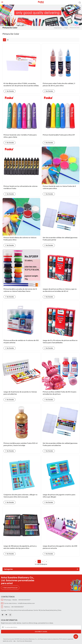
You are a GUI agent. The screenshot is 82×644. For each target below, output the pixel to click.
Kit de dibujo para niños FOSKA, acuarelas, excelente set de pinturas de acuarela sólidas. (21, 85)
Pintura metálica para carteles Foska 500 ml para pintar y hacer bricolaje (20, 444)
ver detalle (10, 91)
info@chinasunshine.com (26, 603)
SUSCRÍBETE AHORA (41, 632)
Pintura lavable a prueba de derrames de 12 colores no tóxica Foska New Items (20, 290)
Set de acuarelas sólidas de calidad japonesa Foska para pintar (60, 239)
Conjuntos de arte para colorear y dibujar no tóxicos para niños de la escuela (20, 496)
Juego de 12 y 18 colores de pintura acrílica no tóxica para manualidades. (60, 341)
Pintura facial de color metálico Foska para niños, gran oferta (20, 136)
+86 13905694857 (17, 607)
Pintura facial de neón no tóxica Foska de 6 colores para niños (59, 187)
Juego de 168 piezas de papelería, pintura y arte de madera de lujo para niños (20, 547)
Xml (15, 641)
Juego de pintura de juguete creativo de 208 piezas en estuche (60, 547)
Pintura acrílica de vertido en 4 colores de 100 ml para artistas (21, 341)
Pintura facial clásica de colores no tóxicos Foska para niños (20, 239)
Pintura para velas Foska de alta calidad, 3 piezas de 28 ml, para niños (59, 85)
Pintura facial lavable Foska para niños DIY (59, 135)
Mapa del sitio (8, 641)
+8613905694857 (24, 600)
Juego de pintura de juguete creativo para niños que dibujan (59, 496)
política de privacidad (24, 641)
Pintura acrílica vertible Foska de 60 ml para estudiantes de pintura (60, 393)
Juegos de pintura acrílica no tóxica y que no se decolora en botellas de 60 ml (60, 290)
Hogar (66, 28)
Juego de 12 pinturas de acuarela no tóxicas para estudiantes (20, 393)
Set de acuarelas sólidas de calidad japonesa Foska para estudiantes (60, 444)
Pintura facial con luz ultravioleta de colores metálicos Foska (20, 187)
